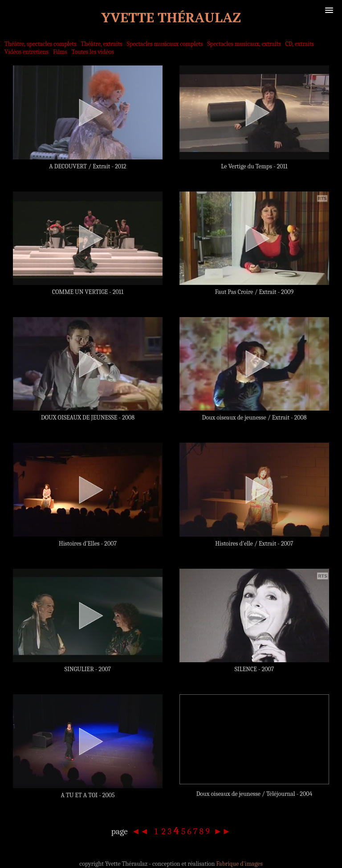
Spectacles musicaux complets (165, 44)
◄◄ (141, 831)
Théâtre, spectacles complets (41, 44)
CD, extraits (300, 44)
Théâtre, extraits (102, 44)
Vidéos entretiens (26, 52)
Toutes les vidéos (93, 52)
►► (221, 831)
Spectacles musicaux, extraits (244, 44)
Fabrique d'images (239, 864)
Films (60, 52)
